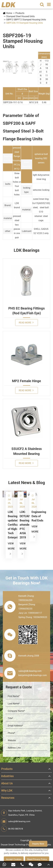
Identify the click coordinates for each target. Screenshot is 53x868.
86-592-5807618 (12, 829)
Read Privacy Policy (37, 859)
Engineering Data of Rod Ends (33, 516)
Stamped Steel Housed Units (20, 16)
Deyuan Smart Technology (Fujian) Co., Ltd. (21, 845)
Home (9, 13)
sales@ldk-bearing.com (16, 821)
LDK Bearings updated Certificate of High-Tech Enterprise (9, 525)
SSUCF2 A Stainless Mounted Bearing (27, 451)
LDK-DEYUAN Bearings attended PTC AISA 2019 (21, 525)
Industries (7, 776)
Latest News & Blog (27, 483)
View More (9, 548)
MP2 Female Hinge (26, 381)
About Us (7, 783)
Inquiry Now (38, 844)
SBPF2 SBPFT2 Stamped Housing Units (26, 20)
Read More (26, 322)
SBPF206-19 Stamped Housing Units (25, 23)
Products (20, 13)
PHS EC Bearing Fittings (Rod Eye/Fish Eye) (26, 311)
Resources (8, 798)
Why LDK (7, 791)
